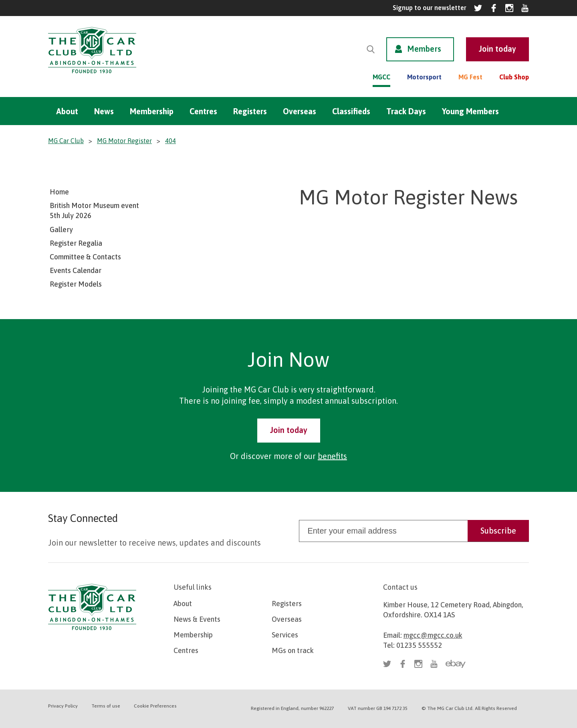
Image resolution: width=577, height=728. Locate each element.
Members (424, 49)
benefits (332, 456)
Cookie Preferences (155, 706)
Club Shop (514, 77)
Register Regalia (76, 243)
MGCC (381, 77)
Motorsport (424, 77)
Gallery (61, 230)
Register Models (76, 284)
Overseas (300, 111)
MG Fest (470, 77)
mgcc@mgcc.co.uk (433, 635)
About (67, 111)
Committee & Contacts (85, 257)
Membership (152, 111)
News (104, 111)
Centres (203, 111)
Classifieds (351, 111)
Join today (289, 430)
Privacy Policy (63, 706)
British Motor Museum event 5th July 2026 (94, 210)
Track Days (406, 111)
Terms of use (106, 706)
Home (59, 192)
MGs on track (293, 650)
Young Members (470, 111)
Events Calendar (76, 270)
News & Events (197, 619)
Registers (250, 111)
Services (285, 635)
